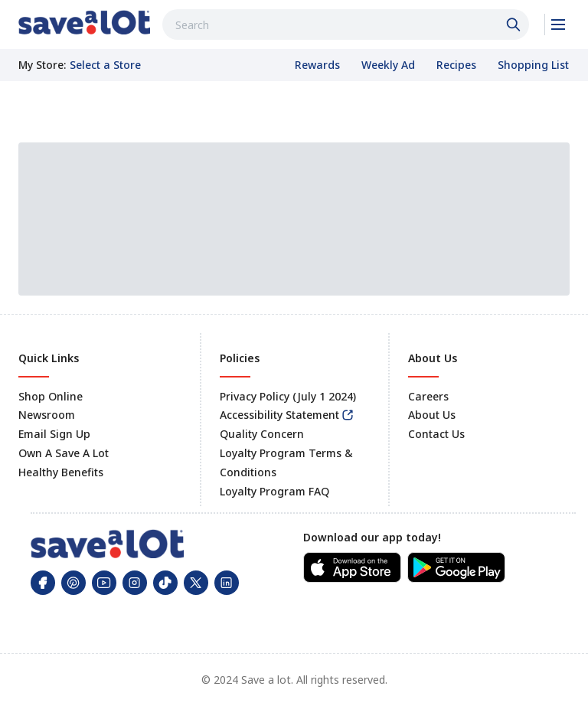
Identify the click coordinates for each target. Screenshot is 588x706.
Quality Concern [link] (262, 434)
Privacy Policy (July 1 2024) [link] (288, 396)
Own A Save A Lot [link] (64, 453)
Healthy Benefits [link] (61, 472)
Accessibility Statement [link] (279, 415)
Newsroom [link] (47, 415)
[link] (84, 22)
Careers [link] (428, 396)
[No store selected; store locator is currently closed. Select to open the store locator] (105, 65)
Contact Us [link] (436, 434)
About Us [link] (432, 415)
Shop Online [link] (51, 396)
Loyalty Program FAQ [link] (274, 491)
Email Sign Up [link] (54, 434)
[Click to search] (515, 25)
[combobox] (346, 25)
